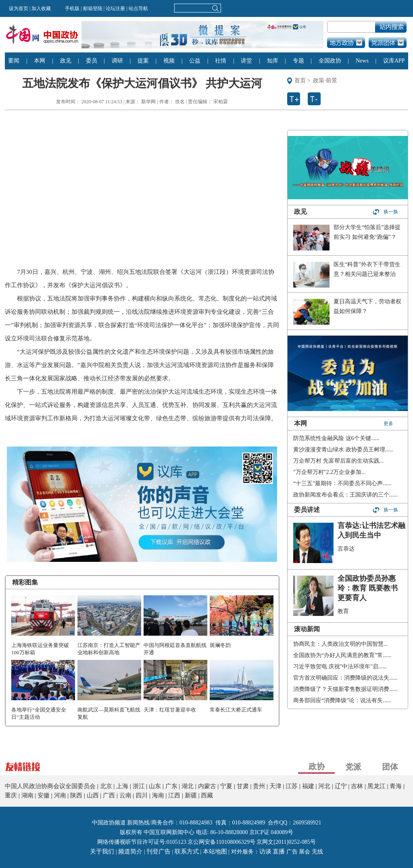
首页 (300, 80)
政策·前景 (325, 80)
